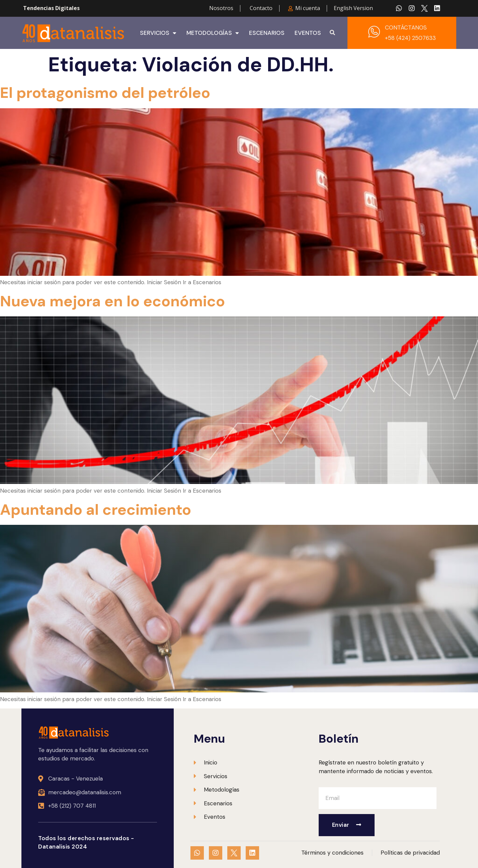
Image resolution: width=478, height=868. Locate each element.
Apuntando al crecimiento (96, 510)
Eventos (308, 33)
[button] (332, 33)
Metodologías (213, 33)
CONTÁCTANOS (406, 27)
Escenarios (267, 33)
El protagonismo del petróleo (105, 93)
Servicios (158, 33)
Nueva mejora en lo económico (112, 301)
